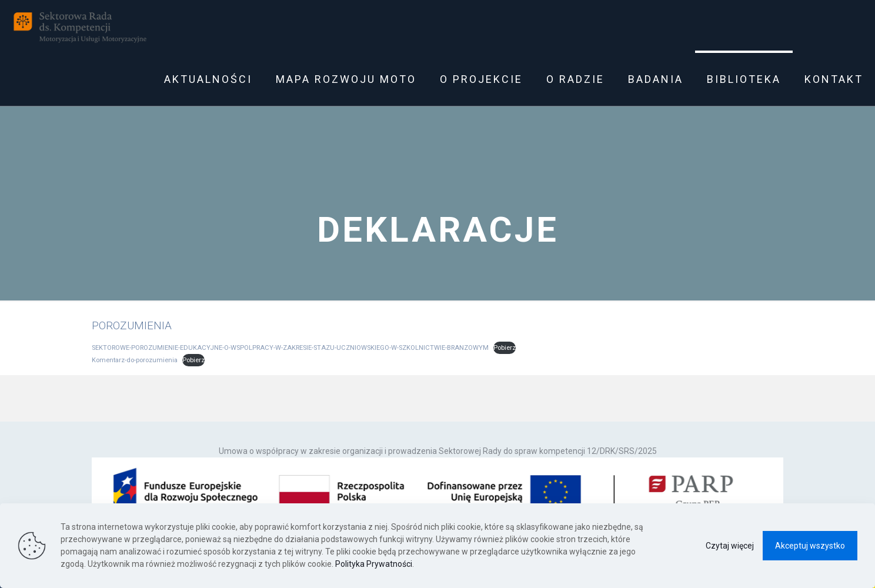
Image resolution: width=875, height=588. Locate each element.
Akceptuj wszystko (810, 546)
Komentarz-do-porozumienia (135, 360)
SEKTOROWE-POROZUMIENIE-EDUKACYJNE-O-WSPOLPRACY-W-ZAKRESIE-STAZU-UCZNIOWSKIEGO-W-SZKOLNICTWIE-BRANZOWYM (290, 348)
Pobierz (505, 348)
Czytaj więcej (730, 546)
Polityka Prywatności (374, 564)
